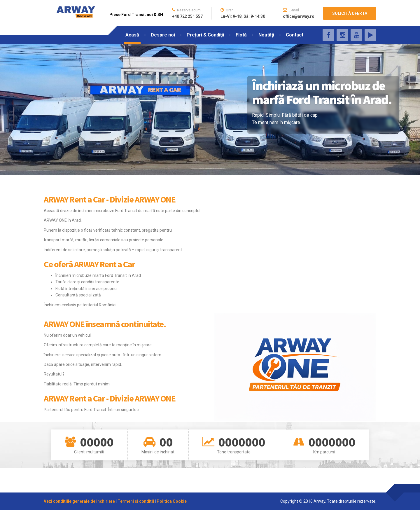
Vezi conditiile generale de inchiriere (80, 501)
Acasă (132, 35)
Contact (295, 35)
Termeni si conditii (136, 501)
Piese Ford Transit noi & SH (136, 15)
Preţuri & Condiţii (205, 35)
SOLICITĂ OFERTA (350, 13)
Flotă (241, 35)
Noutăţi (266, 35)
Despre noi (163, 35)
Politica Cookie (172, 501)
